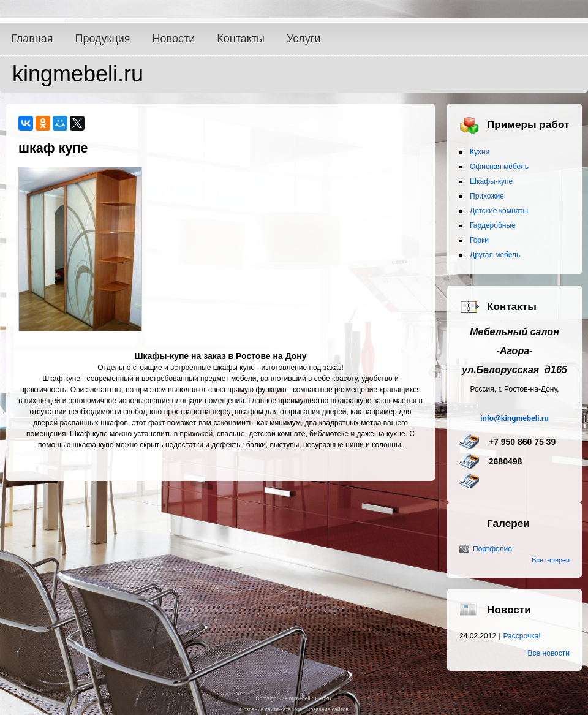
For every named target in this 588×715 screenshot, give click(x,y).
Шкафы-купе (491, 181)
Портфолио (492, 549)
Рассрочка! (522, 636)
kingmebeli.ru (78, 74)
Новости (174, 39)
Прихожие (487, 196)
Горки (479, 240)
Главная (32, 39)
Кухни (480, 152)
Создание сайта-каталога (271, 709)
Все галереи (551, 560)
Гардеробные (493, 225)
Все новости (549, 653)
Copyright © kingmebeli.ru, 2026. (294, 698)
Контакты (241, 39)
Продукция (103, 39)
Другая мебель (495, 255)
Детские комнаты (499, 211)
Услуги (303, 39)
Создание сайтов (327, 709)
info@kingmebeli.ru (514, 418)
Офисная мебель (499, 167)
